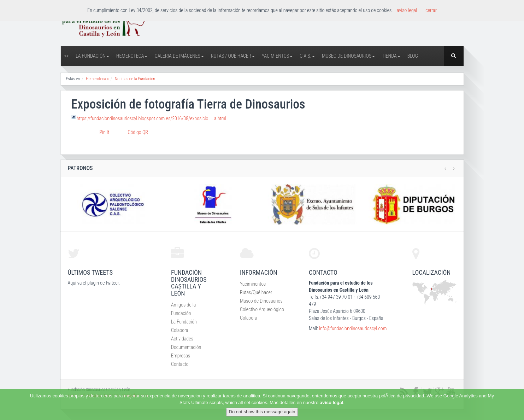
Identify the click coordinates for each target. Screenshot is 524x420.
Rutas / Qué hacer (233, 56)
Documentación (186, 347)
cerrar (431, 10)
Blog (413, 56)
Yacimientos (277, 56)
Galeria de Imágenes (179, 56)
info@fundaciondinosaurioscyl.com (353, 328)
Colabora (180, 330)
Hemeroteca (132, 56)
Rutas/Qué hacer (256, 292)
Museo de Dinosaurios (348, 56)
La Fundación (92, 56)
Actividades (182, 339)
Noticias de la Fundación (135, 79)
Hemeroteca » (97, 79)
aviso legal (331, 402)
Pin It (105, 132)
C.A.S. (307, 56)
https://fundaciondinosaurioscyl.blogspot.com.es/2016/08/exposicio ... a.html (151, 118)
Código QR (138, 132)
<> (67, 56)
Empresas (181, 356)
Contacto (180, 364)
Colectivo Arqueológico (262, 309)
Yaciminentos (253, 284)
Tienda (391, 56)
